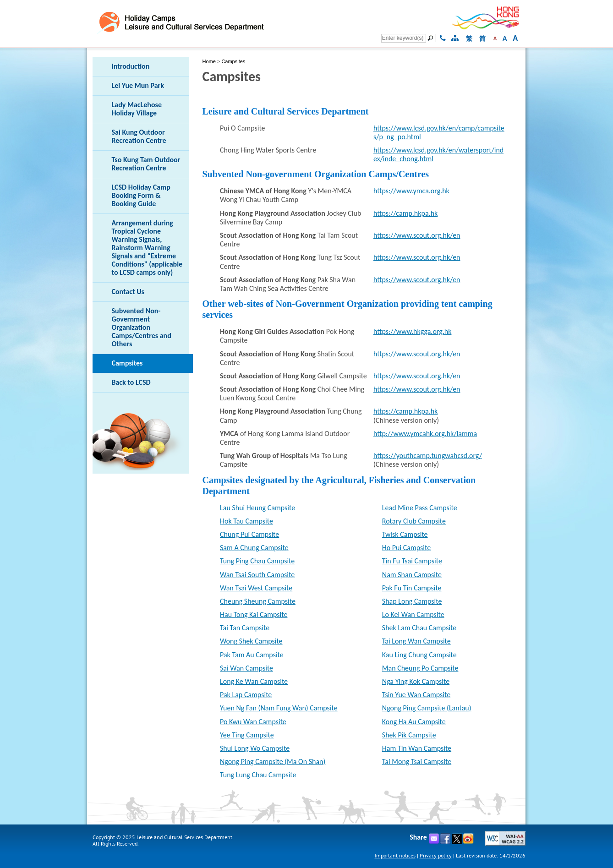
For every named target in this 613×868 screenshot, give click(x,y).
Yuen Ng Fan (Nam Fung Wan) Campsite (279, 708)
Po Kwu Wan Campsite (253, 722)
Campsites (233, 61)
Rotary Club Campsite (414, 521)
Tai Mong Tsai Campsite (417, 762)
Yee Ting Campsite (247, 735)
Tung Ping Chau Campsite (257, 561)
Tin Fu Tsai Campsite (412, 561)
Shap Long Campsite (412, 601)
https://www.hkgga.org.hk (412, 331)
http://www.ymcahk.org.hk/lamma (425, 434)
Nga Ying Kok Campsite (416, 681)
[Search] (404, 38)
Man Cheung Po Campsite (420, 668)
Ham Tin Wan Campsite (417, 748)
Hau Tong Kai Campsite (254, 614)
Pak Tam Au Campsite (252, 655)
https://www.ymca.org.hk (411, 191)
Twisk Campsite (405, 534)
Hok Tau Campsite (246, 521)
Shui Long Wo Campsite (255, 748)
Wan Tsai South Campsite (257, 575)
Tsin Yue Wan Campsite (416, 695)
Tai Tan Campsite (245, 628)
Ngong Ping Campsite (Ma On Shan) (273, 762)
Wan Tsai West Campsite (256, 588)
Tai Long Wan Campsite (416, 641)
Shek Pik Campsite (409, 735)
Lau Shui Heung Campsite (257, 508)
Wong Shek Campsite (251, 641)
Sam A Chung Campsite (254, 548)
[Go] (432, 38)
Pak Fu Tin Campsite (412, 588)
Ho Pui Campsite (406, 548)
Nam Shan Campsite (412, 575)
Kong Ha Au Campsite (414, 722)
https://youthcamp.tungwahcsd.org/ (428, 456)
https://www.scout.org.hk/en (417, 235)
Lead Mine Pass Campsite (420, 508)
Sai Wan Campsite (246, 668)
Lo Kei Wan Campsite (413, 614)
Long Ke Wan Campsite (254, 681)
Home (209, 61)
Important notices (395, 855)
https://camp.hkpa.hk (405, 213)
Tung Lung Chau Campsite (258, 775)
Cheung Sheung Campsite (258, 601)
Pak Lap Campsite (246, 695)
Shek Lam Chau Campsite (419, 628)
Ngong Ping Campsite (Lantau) (427, 708)
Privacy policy (436, 855)
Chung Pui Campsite (249, 534)
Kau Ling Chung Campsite (419, 655)
